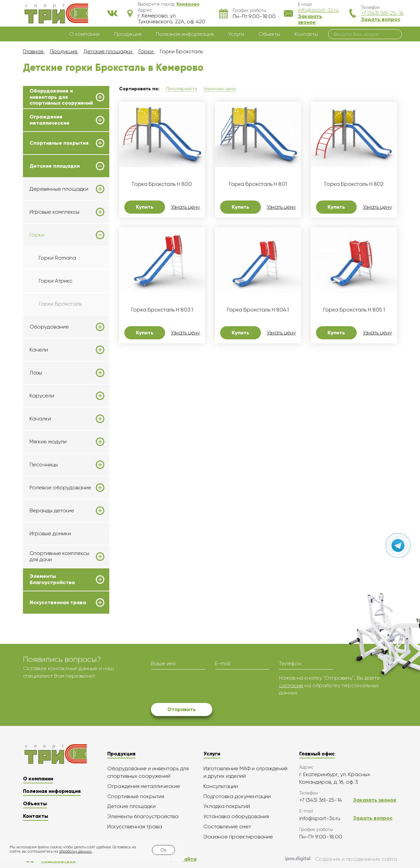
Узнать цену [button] (185, 207)
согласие (291, 685)
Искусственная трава (58, 603)
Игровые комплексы (54, 212)
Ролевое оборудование (60, 488)
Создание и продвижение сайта (341, 859)
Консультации (221, 786)
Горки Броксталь (60, 304)
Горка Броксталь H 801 (258, 184)
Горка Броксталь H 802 (354, 184)
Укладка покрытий (227, 806)
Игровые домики (50, 533)
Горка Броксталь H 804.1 (258, 310)
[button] (188, 4)
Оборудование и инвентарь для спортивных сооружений (61, 97)
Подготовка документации (237, 796)
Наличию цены (220, 89)
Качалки (40, 419)
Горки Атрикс (55, 281)
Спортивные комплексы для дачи (59, 556)
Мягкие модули (48, 442)
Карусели (42, 396)
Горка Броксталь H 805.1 (354, 310)
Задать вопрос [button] (381, 19)
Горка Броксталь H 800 (162, 184)
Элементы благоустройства (52, 579)
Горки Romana (57, 258)
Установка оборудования (236, 816)
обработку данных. (76, 851)
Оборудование (49, 327)
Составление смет (227, 826)
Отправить (182, 709)
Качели (39, 350)
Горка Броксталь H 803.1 (162, 310)
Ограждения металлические (50, 120)
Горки (37, 235)
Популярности (182, 89)
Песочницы (44, 465)
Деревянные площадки (59, 189)
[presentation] (201, 687)
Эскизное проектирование (238, 837)
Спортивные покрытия (59, 143)
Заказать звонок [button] (310, 19)
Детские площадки (55, 166)
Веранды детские (52, 511)
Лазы (36, 373)
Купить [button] (145, 207)
